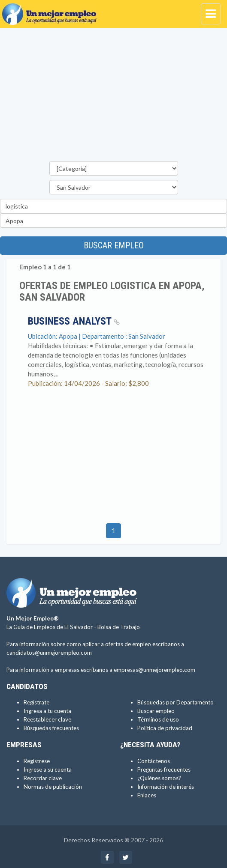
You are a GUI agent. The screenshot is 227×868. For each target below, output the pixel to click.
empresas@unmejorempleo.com (154, 670)
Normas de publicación (53, 787)
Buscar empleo (114, 245)
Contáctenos (154, 761)
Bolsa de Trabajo (119, 627)
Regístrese (37, 761)
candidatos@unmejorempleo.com (49, 653)
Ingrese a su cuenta (48, 770)
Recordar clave (43, 778)
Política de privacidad (165, 728)
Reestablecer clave (47, 719)
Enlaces (147, 795)
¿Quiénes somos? (159, 778)
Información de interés (166, 787)
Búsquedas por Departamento (176, 702)
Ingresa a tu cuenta (47, 711)
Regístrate (36, 702)
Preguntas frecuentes (164, 770)
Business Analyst (74, 321)
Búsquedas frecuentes (51, 728)
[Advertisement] (113, 97)
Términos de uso (158, 719)
